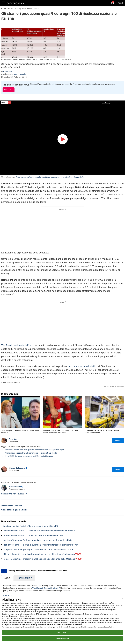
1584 (31, 605)
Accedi (120, 3)
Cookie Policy (109, 627)
